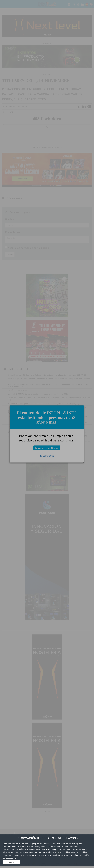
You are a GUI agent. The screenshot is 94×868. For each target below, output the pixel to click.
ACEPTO (11, 862)
